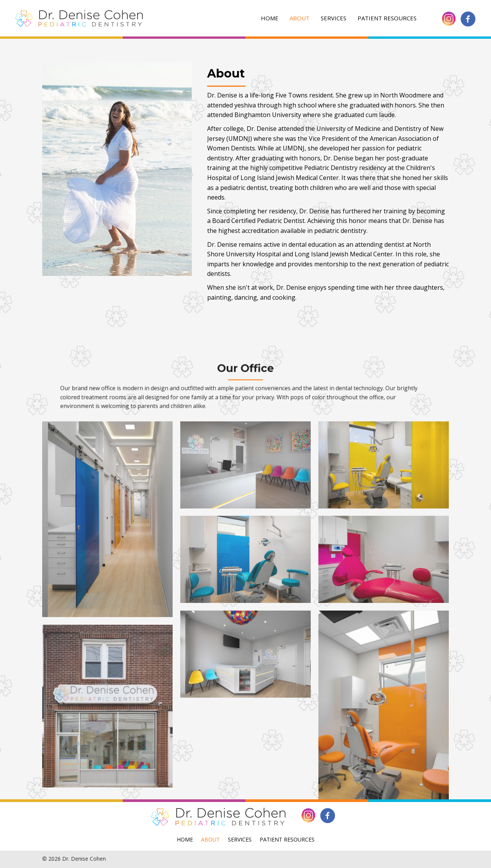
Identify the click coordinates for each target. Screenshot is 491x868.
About (300, 18)
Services (334, 18)
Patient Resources (387, 18)
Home (270, 18)
